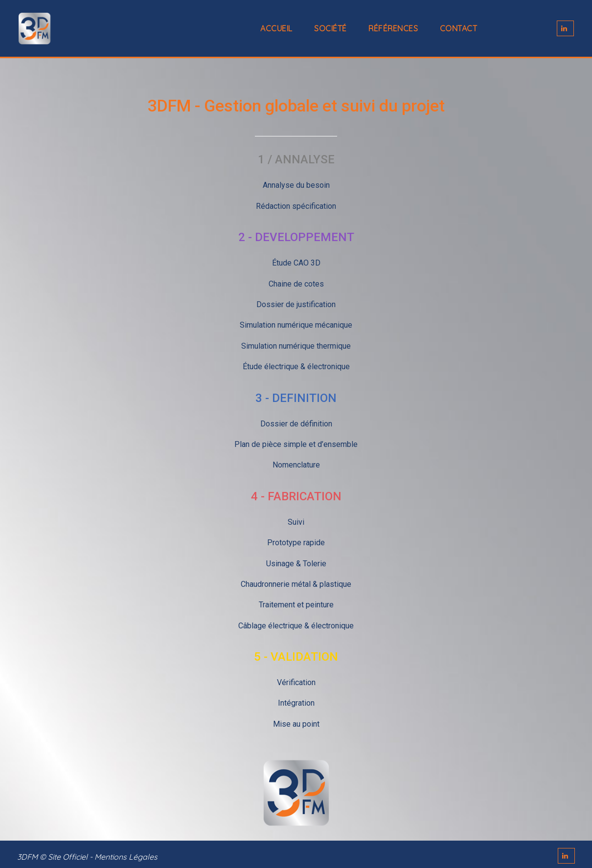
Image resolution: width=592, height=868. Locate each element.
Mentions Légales (126, 857)
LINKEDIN (565, 28)
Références (393, 28)
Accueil (276, 28)
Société (330, 28)
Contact (459, 28)
